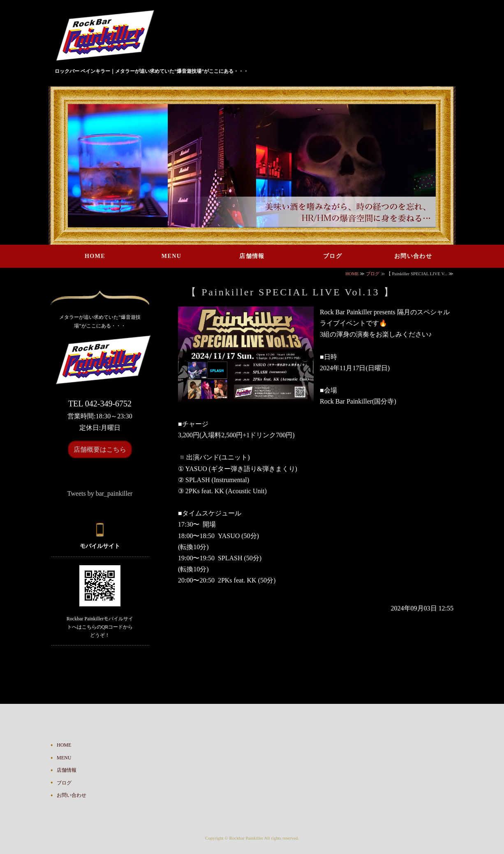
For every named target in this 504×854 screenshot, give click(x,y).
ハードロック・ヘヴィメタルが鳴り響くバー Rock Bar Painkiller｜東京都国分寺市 (108, 37)
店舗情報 (252, 256)
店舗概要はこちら (100, 449)
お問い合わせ (413, 256)
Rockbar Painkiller (246, 838)
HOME (95, 256)
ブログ (333, 256)
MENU (171, 256)
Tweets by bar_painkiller (100, 493)
